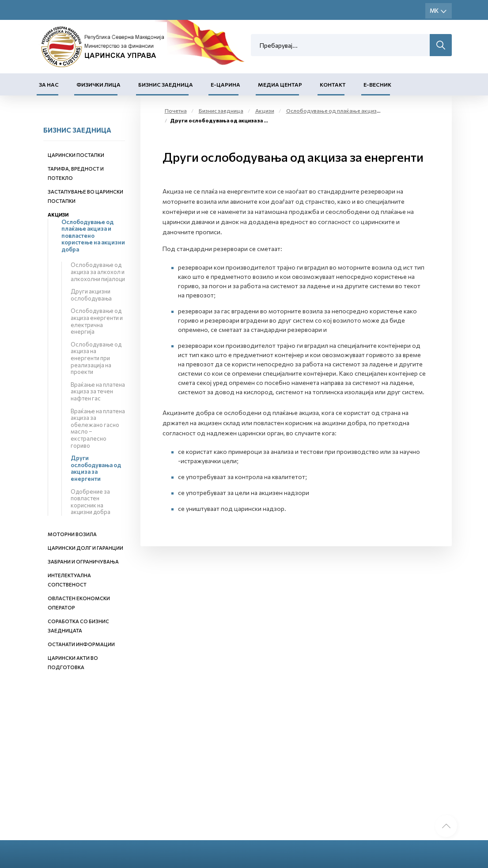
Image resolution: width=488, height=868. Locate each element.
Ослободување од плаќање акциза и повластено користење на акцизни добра (93, 236)
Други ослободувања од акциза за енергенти (96, 468)
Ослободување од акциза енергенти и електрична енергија (97, 321)
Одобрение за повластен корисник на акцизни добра (91, 502)
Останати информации (81, 644)
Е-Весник (377, 84)
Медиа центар (280, 84)
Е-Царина (225, 84)
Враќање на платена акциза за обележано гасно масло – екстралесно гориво (98, 428)
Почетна (176, 110)
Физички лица (98, 84)
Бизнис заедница (166, 84)
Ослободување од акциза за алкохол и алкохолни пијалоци (98, 272)
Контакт (333, 84)
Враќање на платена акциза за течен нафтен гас (98, 391)
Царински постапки (76, 155)
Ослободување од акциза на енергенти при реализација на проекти (96, 358)
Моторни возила (72, 534)
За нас (49, 84)
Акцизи (58, 215)
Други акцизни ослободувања (91, 295)
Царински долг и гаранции (85, 548)
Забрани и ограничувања (83, 562)
